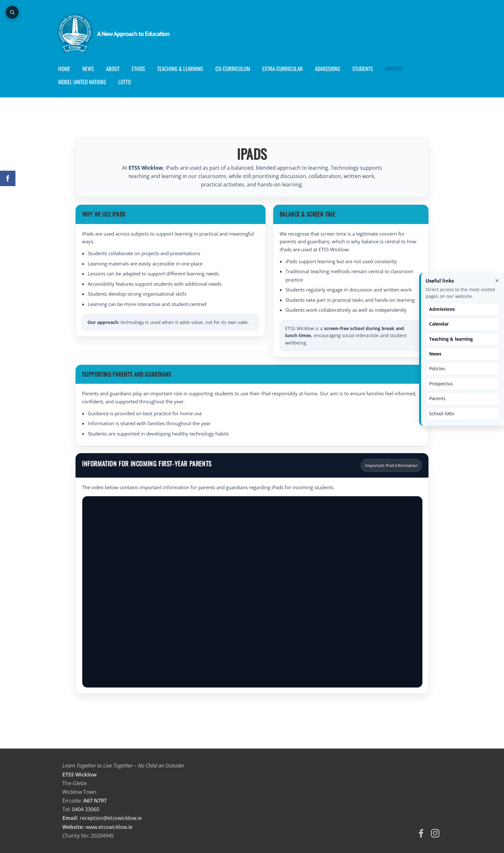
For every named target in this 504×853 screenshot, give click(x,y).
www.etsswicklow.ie (109, 827)
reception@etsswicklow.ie (111, 818)
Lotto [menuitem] (130, 82)
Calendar (439, 324)
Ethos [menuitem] (144, 69)
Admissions (442, 309)
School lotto (442, 413)
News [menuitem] (93, 69)
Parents (437, 398)
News (435, 354)
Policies (437, 368)
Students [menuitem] (368, 69)
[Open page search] (13, 13)
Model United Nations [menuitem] (87, 82)
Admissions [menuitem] (333, 69)
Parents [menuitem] (399, 69)
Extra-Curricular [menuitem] (288, 69)
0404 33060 (86, 809)
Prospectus (441, 384)
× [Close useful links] (497, 281)
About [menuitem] (118, 69)
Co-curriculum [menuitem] (238, 69)
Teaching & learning (451, 339)
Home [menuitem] (69, 69)
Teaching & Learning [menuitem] (185, 69)
